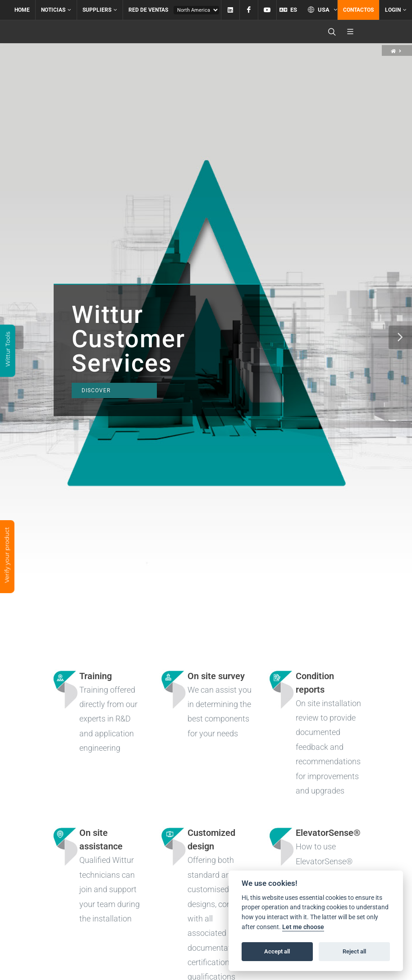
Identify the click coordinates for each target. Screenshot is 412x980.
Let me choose (303, 927)
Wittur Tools (8, 350)
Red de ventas (148, 10)
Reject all (354, 951)
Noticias (56, 10)
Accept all (277, 951)
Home (22, 10)
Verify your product (7, 556)
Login (396, 10)
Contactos (358, 10)
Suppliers (100, 10)
